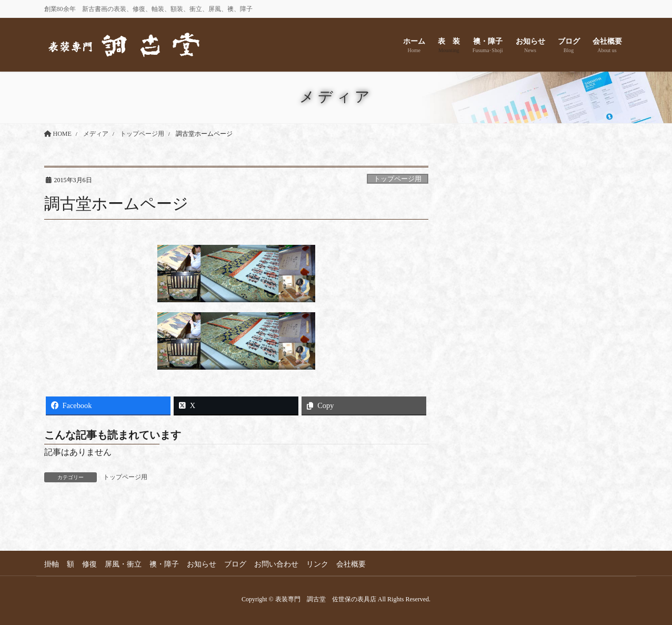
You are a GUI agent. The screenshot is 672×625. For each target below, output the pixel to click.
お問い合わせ (276, 564)
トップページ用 (398, 179)
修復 (89, 564)
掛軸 (52, 564)
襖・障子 (164, 564)
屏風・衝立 (123, 564)
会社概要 (351, 564)
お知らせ (202, 564)
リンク (317, 564)
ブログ (235, 564)
